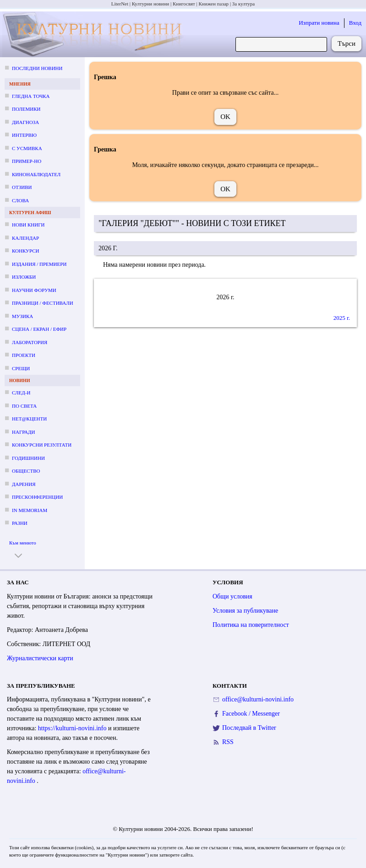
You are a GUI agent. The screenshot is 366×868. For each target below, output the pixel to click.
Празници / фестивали (43, 303)
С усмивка (27, 148)
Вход (355, 23)
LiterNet (120, 4)
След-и (21, 393)
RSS (228, 742)
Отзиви (22, 187)
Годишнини (28, 458)
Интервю (24, 135)
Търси (347, 43)
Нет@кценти (29, 419)
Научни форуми (34, 290)
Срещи (21, 368)
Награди (23, 432)
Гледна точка (31, 96)
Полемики (26, 109)
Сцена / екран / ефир (39, 329)
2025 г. (342, 318)
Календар (25, 238)
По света (24, 406)
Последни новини (37, 68)
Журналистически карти (40, 658)
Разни (20, 523)
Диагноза (25, 122)
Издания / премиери (39, 264)
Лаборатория (30, 342)
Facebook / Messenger (251, 714)
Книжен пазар (214, 4)
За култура (243, 4)
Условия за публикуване (245, 611)
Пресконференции (37, 497)
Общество (26, 471)
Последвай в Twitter (249, 728)
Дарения (24, 484)
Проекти (24, 355)
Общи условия (232, 596)
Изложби (24, 277)
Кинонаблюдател (36, 174)
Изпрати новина (319, 23)
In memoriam (30, 510)
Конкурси (25, 251)
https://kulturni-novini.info (73, 728)
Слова (20, 200)
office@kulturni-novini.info (258, 699)
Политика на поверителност (251, 625)
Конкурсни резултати (42, 445)
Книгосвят (184, 4)
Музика (22, 316)
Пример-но (27, 161)
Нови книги (28, 225)
